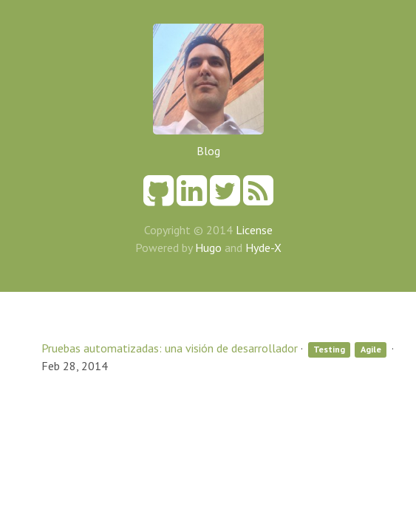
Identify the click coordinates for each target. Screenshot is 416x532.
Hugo (208, 248)
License (254, 230)
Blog (208, 151)
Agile (371, 349)
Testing (329, 349)
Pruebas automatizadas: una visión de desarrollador (170, 348)
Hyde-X (263, 248)
